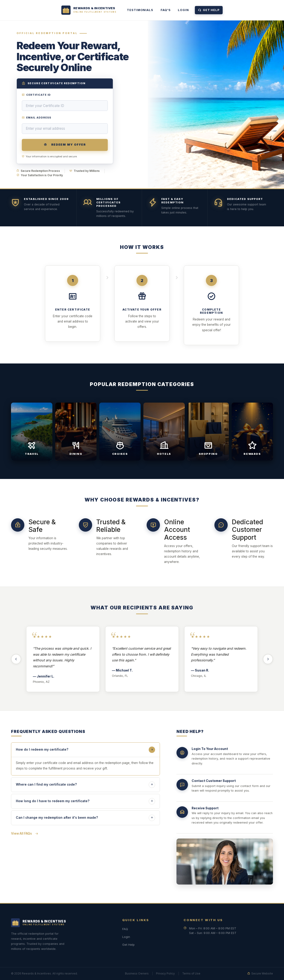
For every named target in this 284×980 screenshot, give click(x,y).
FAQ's (166, 10)
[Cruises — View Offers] (120, 436)
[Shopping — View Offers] (208, 436)
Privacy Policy (165, 974)
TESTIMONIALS (140, 10)
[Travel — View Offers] (32, 436)
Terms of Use (191, 974)
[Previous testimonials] (16, 659)
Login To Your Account (210, 750)
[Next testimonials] (268, 659)
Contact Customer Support (214, 782)
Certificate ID (36, 95)
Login (183, 10)
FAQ (125, 929)
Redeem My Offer (65, 145)
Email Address (37, 118)
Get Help (209, 10)
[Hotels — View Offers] (164, 436)
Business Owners (137, 974)
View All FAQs (25, 833)
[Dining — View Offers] (76, 436)
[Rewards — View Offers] (252, 436)
